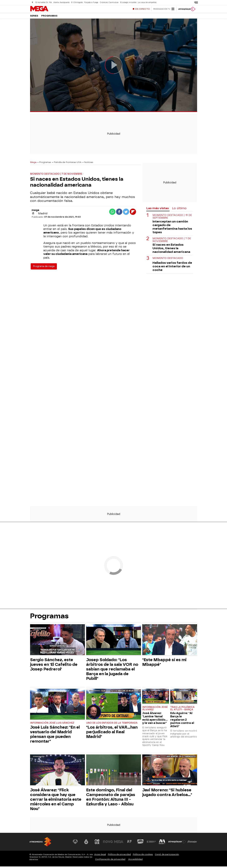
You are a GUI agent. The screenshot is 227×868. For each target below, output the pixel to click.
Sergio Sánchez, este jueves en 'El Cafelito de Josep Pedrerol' (54, 666)
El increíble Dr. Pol (44, 2)
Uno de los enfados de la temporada (112, 724)
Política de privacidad (119, 856)
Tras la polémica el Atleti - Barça (182, 710)
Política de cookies (143, 856)
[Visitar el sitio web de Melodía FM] (162, 843)
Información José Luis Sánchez (52, 724)
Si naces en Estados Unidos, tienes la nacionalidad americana (171, 250)
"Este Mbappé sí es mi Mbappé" (164, 664)
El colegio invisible (128, 2)
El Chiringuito (77, 2)
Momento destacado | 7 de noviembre (172, 241)
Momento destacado (168, 260)
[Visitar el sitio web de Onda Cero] (140, 843)
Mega (33, 164)
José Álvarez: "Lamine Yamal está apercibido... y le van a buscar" (155, 720)
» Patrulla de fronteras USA (67, 164)
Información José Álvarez (155, 710)
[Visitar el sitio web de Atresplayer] (177, 843)
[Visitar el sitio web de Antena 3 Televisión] (75, 843)
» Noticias (88, 164)
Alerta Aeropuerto (61, 2)
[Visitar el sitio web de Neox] (97, 843)
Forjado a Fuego (91, 2)
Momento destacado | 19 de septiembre (172, 218)
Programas (49, 17)
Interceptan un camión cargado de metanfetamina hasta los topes (172, 228)
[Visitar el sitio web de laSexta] (86, 843)
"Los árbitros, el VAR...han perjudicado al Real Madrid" (112, 733)
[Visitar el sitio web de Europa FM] (151, 843)
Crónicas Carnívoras (109, 2)
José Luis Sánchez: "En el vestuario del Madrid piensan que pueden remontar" (55, 736)
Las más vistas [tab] (158, 210)
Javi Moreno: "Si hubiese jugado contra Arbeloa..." (167, 794)
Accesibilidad (135, 861)
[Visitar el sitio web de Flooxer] (192, 843)
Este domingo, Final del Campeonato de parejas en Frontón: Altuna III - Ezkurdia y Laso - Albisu (111, 799)
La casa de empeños (147, 2)
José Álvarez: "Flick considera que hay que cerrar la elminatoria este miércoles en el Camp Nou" (56, 801)
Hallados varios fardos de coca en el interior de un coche (172, 268)
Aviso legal (100, 856)
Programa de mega (44, 268)
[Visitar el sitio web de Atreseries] (130, 843)
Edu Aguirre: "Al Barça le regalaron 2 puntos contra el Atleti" (182, 721)
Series (34, 17)
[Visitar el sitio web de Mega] (119, 843)
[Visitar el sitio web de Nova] (108, 843)
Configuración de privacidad (110, 861)
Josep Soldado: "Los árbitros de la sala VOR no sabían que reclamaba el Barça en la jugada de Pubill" (112, 671)
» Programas (44, 164)
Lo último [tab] (179, 210)
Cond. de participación (167, 856)
